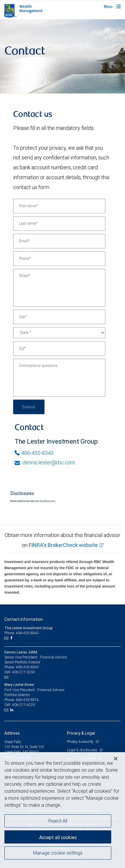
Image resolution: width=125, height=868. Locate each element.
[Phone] (59, 259)
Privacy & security (81, 741)
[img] (62, 56)
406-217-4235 (23, 705)
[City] (59, 317)
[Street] (59, 288)
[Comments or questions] (59, 378)
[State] (59, 333)
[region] (62, 810)
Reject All (58, 821)
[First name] (59, 206)
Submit (29, 407)
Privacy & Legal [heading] (81, 733)
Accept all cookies (58, 837)
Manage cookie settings (58, 853)
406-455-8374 (27, 700)
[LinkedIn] (13, 710)
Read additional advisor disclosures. (33, 501)
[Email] (59, 241)
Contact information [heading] (24, 619)
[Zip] (59, 348)
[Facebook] (12, 638)
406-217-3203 (23, 672)
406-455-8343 (34, 453)
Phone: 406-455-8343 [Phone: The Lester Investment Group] (22, 633)
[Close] (116, 759)
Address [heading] (12, 733)
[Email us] (7, 638)
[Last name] (59, 224)
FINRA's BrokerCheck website (63, 545)
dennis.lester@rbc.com (45, 462)
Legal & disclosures (83, 750)
